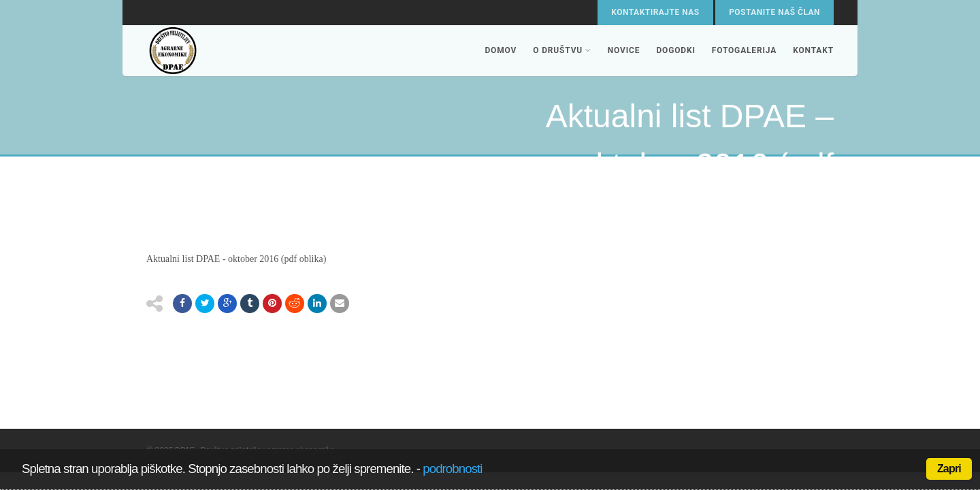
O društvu (562, 50)
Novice (624, 50)
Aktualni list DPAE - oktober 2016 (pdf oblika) (236, 259)
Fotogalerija (744, 50)
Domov (501, 50)
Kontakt (813, 50)
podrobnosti (452, 469)
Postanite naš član (774, 12)
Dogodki (675, 50)
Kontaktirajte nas (655, 12)
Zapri (949, 469)
